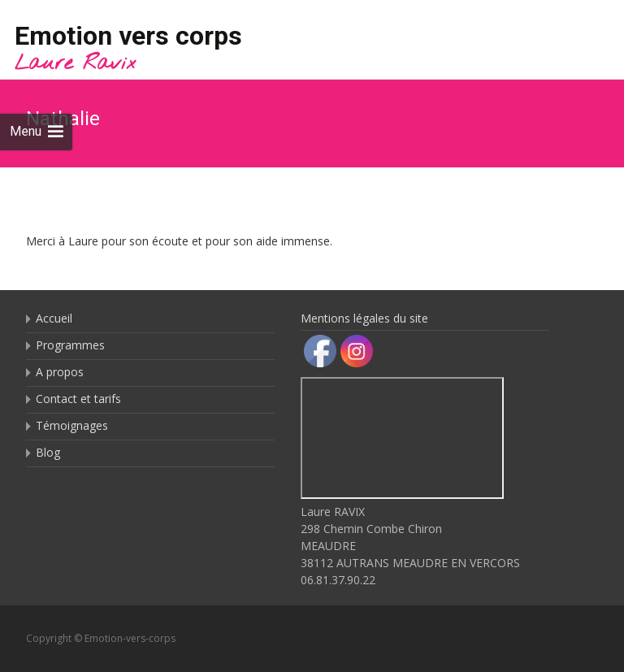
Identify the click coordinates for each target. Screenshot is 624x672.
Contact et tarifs (78, 399)
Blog (48, 452)
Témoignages (72, 425)
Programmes (70, 345)
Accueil (54, 318)
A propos (60, 372)
